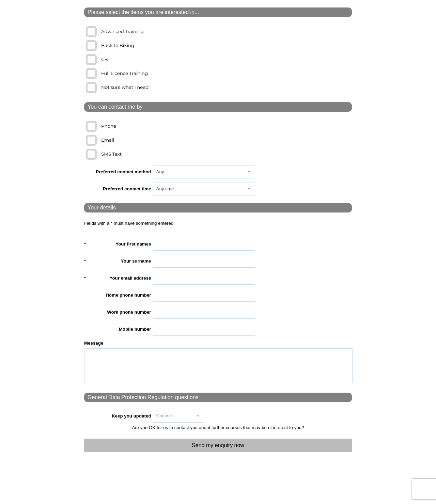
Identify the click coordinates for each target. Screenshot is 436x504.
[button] (249, 172)
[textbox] (204, 244)
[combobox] (198, 172)
